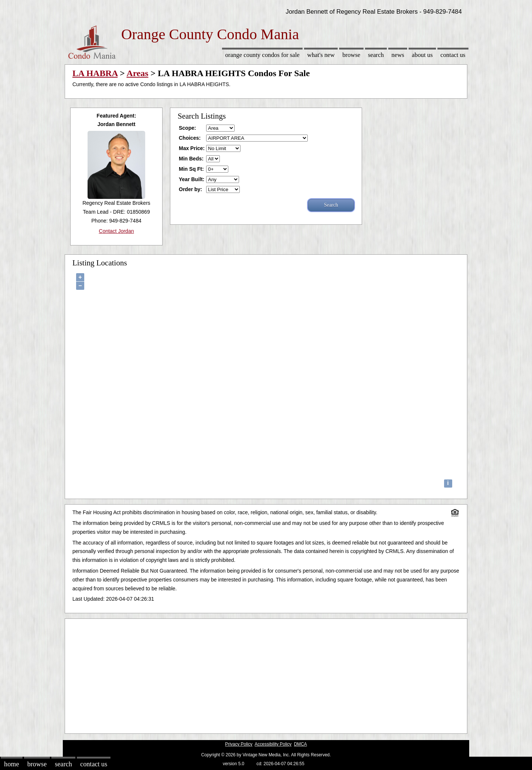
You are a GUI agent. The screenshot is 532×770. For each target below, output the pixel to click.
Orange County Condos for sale (262, 55)
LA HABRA (95, 73)
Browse (351, 55)
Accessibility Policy (273, 744)
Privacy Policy (239, 744)
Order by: (190, 189)
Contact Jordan (117, 231)
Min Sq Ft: (191, 169)
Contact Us (453, 55)
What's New (321, 55)
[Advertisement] (266, 674)
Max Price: (192, 148)
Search (376, 55)
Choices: (190, 138)
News (398, 55)
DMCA (301, 744)
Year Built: (192, 179)
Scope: (187, 128)
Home (11, 764)
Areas (137, 73)
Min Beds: (191, 159)
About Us (422, 55)
